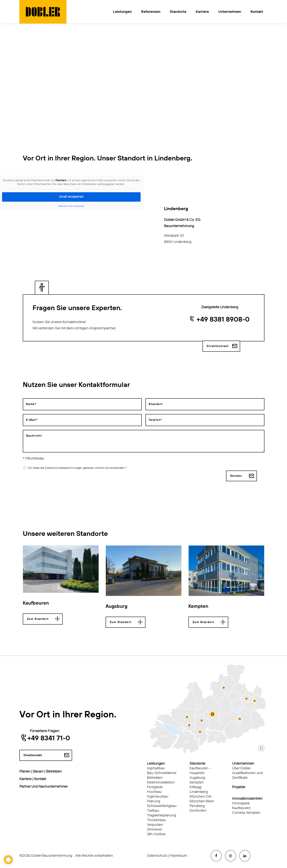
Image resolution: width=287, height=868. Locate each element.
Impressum (178, 856)
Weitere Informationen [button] (71, 206)
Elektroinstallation (161, 782)
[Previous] (29, 569)
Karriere (202, 12)
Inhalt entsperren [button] (71, 197)
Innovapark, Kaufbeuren (241, 805)
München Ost (200, 796)
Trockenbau (156, 820)
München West (202, 801)
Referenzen (151, 12)
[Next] (258, 569)
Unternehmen (230, 12)
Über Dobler (241, 768)
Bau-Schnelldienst (162, 773)
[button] (61, 569)
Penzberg (197, 806)
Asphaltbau (156, 768)
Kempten (198, 606)
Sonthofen (198, 810)
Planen (25, 772)
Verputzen (155, 825)
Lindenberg (199, 792)
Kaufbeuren (36, 603)
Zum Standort (38, 619)
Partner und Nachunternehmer (44, 787)
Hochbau (154, 792)
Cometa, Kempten (246, 813)
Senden (236, 476)
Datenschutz (157, 856)
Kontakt (257, 12)
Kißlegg (195, 787)
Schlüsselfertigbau (162, 806)
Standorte (178, 12)
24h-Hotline (156, 834)
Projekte (239, 787)
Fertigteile (155, 787)
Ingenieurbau (158, 796)
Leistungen (122, 12)
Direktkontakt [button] (218, 346)
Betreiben (54, 772)
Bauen (38, 772)
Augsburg (116, 606)
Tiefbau (153, 810)
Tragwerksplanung (162, 815)
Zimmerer (155, 829)
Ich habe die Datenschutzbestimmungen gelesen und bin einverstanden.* (77, 468)
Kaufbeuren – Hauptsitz (200, 770)
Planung (154, 801)
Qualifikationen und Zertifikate (247, 775)
